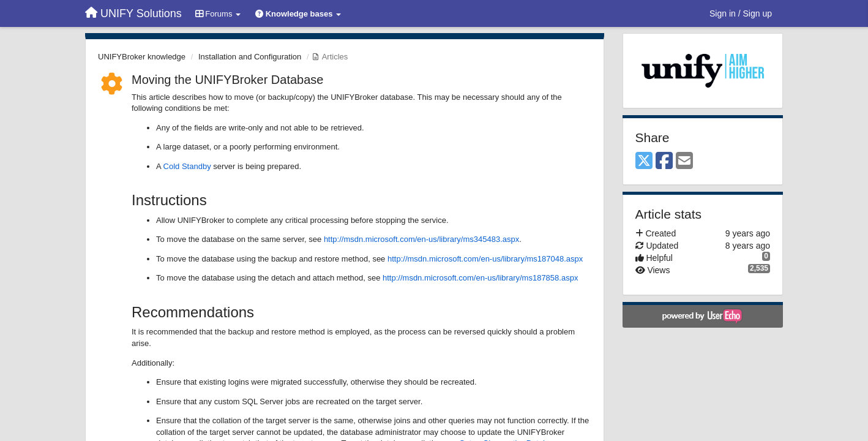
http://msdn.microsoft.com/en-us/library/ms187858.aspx (480, 278)
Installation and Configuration (250, 57)
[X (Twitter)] (644, 161)
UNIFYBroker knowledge (142, 57)
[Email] (684, 161)
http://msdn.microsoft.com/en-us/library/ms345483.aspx (421, 239)
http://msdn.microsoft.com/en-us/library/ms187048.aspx (485, 259)
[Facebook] (664, 161)
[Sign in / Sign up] (741, 13)
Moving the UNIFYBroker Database (227, 80)
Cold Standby (187, 166)
